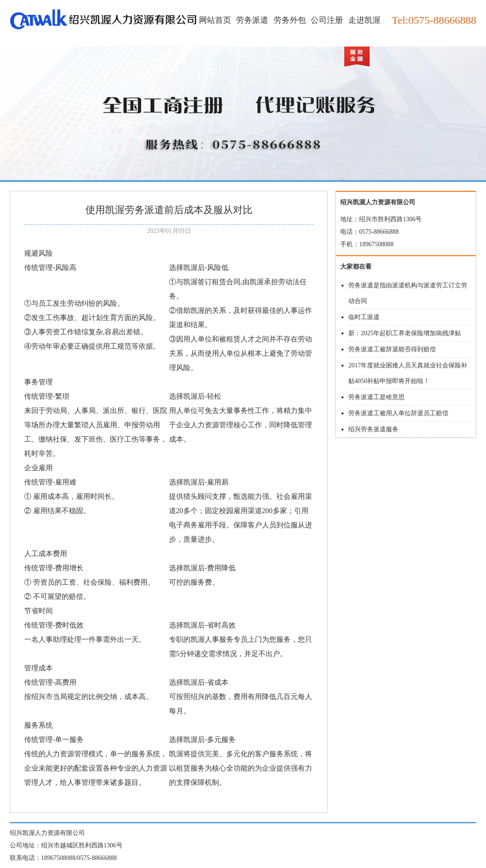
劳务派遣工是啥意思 (376, 397)
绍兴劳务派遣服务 (373, 429)
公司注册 (327, 20)
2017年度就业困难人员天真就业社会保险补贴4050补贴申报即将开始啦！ (408, 373)
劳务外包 (290, 20)
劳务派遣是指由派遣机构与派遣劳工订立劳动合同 (408, 293)
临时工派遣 (364, 317)
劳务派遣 (252, 20)
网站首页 (215, 20)
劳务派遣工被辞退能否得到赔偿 (392, 349)
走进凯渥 (364, 20)
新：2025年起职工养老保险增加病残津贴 (405, 333)
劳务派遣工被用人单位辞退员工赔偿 (398, 413)
